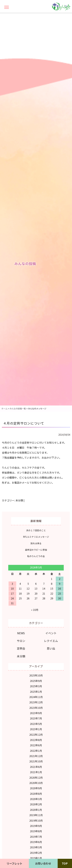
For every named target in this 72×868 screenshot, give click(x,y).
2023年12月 (36, 702)
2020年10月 (36, 783)
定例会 (21, 648)
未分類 (19, 500)
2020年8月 (36, 794)
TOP (65, 863)
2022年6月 (36, 745)
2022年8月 (36, 740)
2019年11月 (36, 815)
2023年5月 (36, 724)
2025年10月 (36, 675)
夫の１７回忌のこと (36, 530)
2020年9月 (36, 788)
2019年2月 (36, 853)
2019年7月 (36, 837)
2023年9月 (36, 713)
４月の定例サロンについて (24, 423)
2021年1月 (36, 772)
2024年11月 (36, 697)
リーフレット (14, 863)
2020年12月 (36, 778)
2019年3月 (36, 847)
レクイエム (51, 641)
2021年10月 (36, 761)
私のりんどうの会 (36, 556)
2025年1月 (36, 692)
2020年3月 (36, 799)
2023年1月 (36, 729)
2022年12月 (36, 735)
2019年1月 (36, 858)
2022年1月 (36, 751)
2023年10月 (36, 708)
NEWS (21, 633)
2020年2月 (36, 804)
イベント (51, 633)
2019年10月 (36, 820)
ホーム (4, 409)
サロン (21, 641)
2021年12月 (36, 756)
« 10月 (35, 610)
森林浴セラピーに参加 (36, 550)
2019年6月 (36, 842)
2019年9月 (36, 826)
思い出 (51, 648)
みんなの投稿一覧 (18, 409)
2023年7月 (36, 718)
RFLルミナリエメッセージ (36, 537)
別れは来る (36, 543)
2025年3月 (36, 686)
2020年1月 (36, 810)
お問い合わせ (43, 863)
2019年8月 (36, 831)
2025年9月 (36, 681)
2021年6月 (36, 767)
